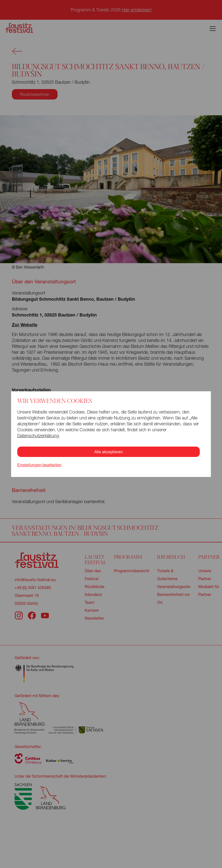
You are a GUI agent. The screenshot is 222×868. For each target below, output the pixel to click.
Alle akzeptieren (109, 452)
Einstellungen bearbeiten (39, 465)
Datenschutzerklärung (38, 436)
